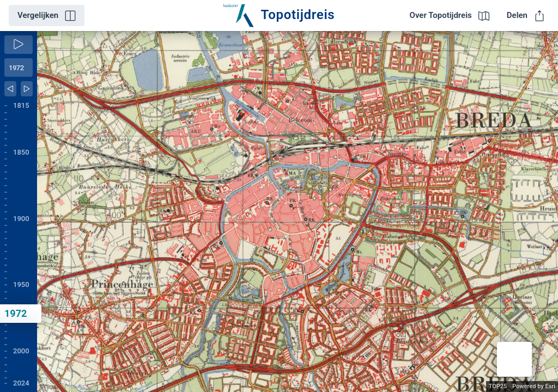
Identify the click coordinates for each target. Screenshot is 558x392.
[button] (514, 359)
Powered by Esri (534, 386)
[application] (298, 212)
